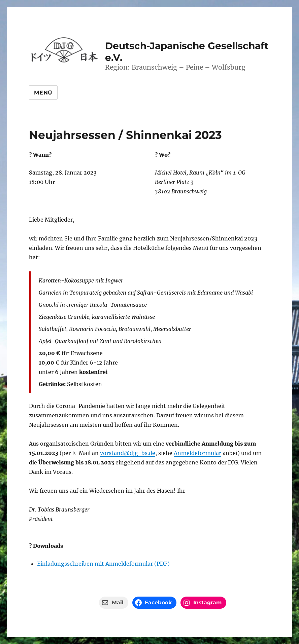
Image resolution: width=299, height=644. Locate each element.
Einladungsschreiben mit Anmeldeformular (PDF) (103, 564)
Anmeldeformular (197, 453)
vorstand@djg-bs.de (128, 453)
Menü (43, 93)
